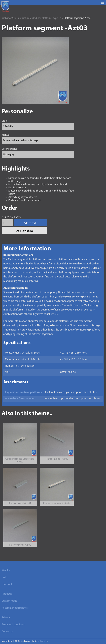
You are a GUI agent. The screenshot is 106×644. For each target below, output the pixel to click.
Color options (9, 149)
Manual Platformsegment (20, 399)
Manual (6, 135)
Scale (5, 121)
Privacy (6, 618)
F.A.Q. (5, 577)
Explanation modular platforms (23, 392)
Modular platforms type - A (47, 18)
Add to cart (30, 223)
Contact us (8, 632)
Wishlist (6, 570)
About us (7, 594)
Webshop (7, 18)
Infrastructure (22, 18)
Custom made (9, 601)
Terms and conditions (14, 625)
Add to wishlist (25, 231)
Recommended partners (15, 608)
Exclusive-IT (42, 641)
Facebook (7, 584)
